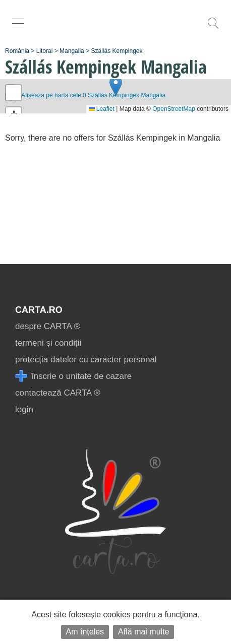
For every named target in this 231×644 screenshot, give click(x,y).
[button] (116, 86)
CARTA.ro (39, 310)
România (17, 51)
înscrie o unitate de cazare (73, 376)
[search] (213, 28)
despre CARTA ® (48, 326)
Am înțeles (85, 632)
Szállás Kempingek (117, 51)
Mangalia (72, 51)
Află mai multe (143, 632)
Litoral (45, 51)
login (24, 409)
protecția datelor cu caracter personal (86, 360)
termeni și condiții (48, 343)
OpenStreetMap (174, 109)
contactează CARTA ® (58, 393)
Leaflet (102, 109)
